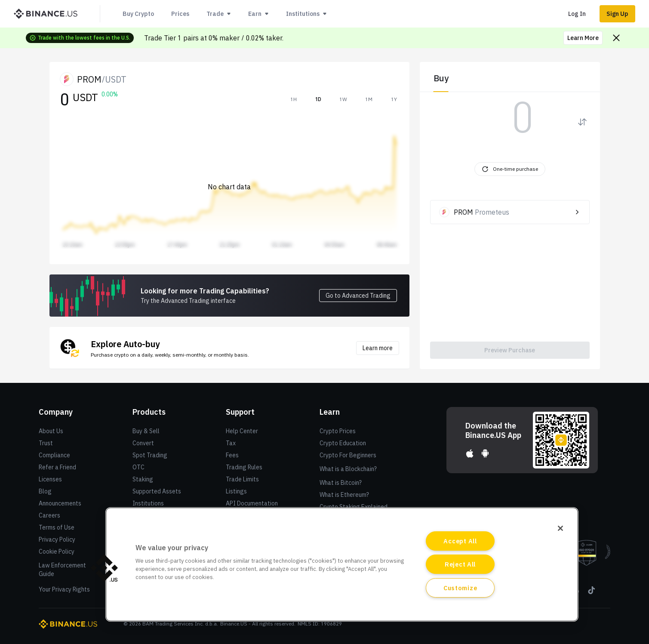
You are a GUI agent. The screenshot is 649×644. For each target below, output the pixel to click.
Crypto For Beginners (348, 455)
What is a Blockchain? (348, 469)
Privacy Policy (57, 539)
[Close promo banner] (616, 38)
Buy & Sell (146, 431)
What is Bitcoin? (341, 483)
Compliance (54, 455)
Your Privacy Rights (64, 589)
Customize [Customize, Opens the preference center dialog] (460, 588)
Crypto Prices (338, 431)
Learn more (378, 348)
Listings (236, 491)
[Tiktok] (591, 593)
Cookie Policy (57, 552)
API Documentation (252, 503)
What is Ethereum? (344, 495)
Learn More (583, 38)
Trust (46, 443)
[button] (104, 568)
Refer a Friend (57, 467)
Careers (49, 515)
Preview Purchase (510, 350)
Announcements (60, 503)
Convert (143, 443)
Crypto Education (343, 443)
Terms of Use (57, 527)
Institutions (148, 503)
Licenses (50, 479)
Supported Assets (157, 491)
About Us (51, 431)
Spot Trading (150, 455)
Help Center (242, 431)
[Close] (560, 528)
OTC (138, 467)
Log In (577, 14)
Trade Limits (242, 479)
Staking (143, 479)
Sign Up (617, 14)
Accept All (460, 541)
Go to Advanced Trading (358, 296)
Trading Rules (244, 467)
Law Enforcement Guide (62, 570)
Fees (232, 455)
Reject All (460, 564)
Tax (231, 443)
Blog (45, 491)
